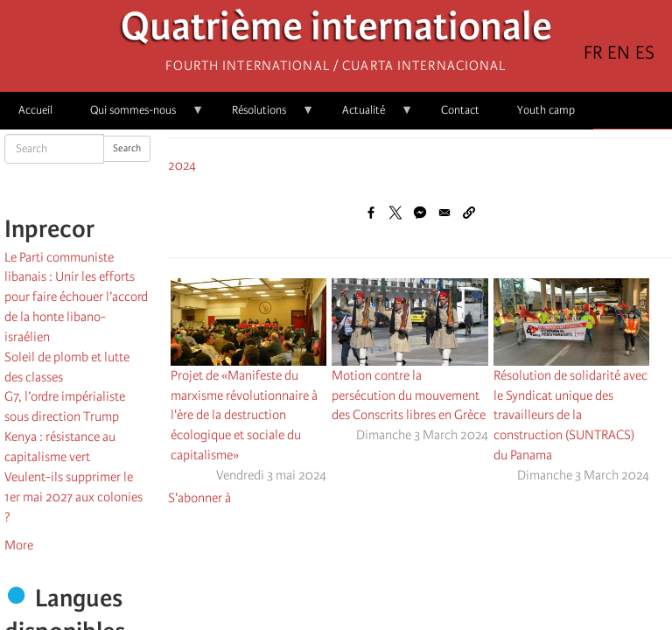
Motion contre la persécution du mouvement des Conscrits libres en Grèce (409, 395)
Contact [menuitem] (460, 110)
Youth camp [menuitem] (546, 110)
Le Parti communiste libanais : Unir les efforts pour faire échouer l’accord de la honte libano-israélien (76, 297)
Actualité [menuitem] (368, 116)
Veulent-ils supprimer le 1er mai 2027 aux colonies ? (73, 497)
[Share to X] (395, 213)
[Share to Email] (444, 213)
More (19, 545)
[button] (469, 213)
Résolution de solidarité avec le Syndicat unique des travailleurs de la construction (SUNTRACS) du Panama (570, 415)
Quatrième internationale (336, 31)
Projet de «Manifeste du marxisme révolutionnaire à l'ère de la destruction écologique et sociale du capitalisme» (244, 415)
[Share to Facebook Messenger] (420, 213)
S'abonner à (199, 498)
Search (127, 148)
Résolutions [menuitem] (264, 116)
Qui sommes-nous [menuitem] (138, 116)
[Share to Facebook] (371, 213)
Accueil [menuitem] (35, 110)
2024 (182, 165)
